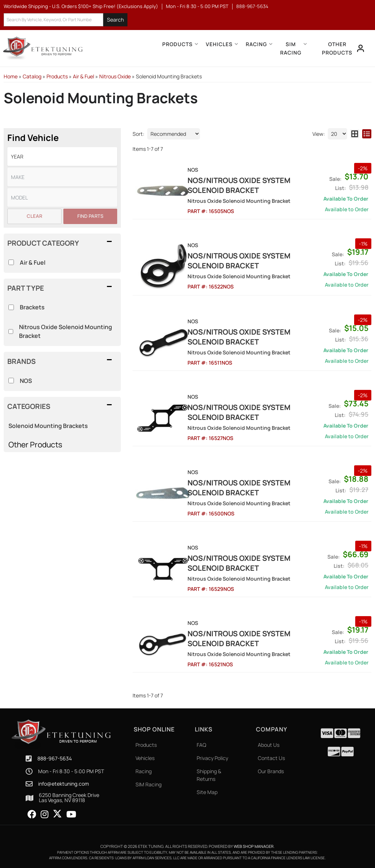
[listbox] (62, 157)
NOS (26, 381)
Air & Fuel (33, 262)
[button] (66, 20)
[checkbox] (11, 381)
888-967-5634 (55, 759)
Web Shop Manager (254, 847)
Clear (34, 216)
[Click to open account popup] (361, 48)
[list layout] (367, 134)
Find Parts (90, 216)
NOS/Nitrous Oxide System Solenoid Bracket (247, 185)
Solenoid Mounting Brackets (48, 426)
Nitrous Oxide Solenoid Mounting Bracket (66, 331)
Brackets (32, 307)
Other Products (35, 444)
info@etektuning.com (64, 784)
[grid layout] (355, 134)
